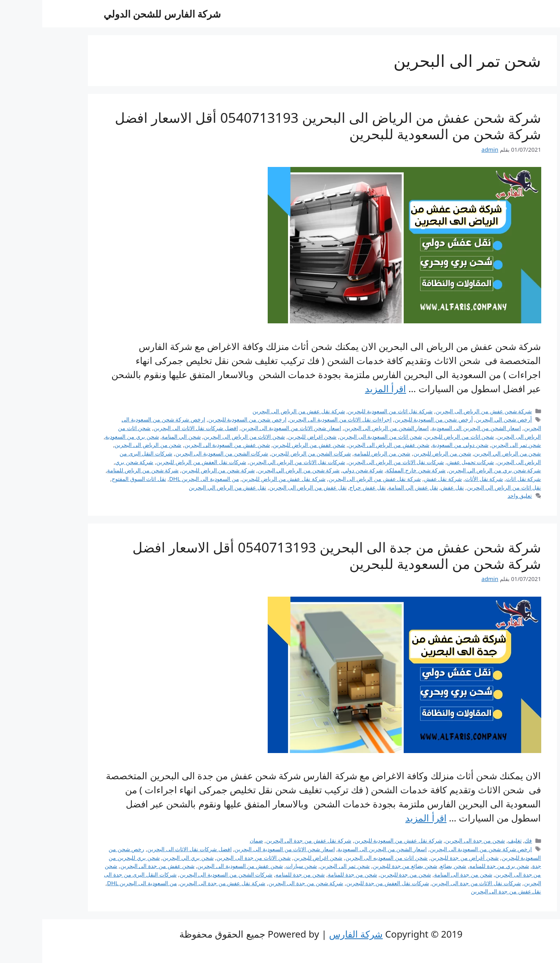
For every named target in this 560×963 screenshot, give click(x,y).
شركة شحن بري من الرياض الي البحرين (453, 470)
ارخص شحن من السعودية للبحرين (205, 419)
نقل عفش (410, 487)
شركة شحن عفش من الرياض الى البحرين (442, 411)
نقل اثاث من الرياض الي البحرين (462, 487)
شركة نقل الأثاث (442, 479)
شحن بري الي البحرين (146, 858)
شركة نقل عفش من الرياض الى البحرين (257, 411)
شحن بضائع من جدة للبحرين (363, 866)
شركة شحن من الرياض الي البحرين (257, 470)
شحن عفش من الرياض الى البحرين (347, 445)
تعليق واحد (478, 496)
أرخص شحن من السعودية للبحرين (392, 419)
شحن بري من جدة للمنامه (457, 866)
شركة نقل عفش (401, 479)
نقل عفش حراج (325, 487)
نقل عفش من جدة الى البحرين (464, 891)
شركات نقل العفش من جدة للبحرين (345, 883)
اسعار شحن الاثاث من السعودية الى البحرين (249, 428)
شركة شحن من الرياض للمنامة (101, 470)
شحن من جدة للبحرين (363, 874)
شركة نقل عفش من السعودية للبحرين (356, 840)
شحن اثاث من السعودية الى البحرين (339, 437)
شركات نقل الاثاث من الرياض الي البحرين (255, 462)
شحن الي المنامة (139, 437)
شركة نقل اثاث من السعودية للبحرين (348, 411)
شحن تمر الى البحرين (474, 445)
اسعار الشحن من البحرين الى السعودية (434, 428)
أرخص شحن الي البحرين (462, 419)
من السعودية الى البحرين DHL (162, 479)
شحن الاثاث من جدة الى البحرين (211, 858)
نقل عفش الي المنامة (371, 487)
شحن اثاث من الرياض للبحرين (417, 437)
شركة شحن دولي (321, 470)
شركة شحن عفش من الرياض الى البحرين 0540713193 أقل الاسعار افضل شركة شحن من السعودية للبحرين (286, 126)
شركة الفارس (314, 934)
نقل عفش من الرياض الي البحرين (185, 487)
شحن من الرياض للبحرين (400, 453)
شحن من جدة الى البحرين (433, 840)
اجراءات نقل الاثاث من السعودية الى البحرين (298, 419)
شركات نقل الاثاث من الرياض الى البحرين (354, 462)
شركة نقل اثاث (481, 479)
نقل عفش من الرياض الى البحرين (266, 487)
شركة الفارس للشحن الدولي (120, 14)
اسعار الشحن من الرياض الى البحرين (344, 428)
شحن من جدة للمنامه (258, 874)
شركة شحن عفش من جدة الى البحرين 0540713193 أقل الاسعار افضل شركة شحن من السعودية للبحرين (294, 555)
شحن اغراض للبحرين (270, 437)
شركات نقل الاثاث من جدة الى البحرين (434, 883)
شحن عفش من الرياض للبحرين (267, 445)
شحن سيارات (259, 866)
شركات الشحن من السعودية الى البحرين (180, 453)
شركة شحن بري (92, 462)
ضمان (214, 840)
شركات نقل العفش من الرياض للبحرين (159, 462)
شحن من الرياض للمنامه (340, 453)
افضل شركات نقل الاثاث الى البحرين (154, 428)
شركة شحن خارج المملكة (374, 470)
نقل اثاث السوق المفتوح (97, 479)
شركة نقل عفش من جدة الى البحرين (267, 840)
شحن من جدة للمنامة (310, 874)
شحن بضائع (411, 866)
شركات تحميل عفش (428, 462)
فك (486, 840)
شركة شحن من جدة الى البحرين (264, 883)
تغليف (473, 840)
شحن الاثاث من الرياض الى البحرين (202, 437)
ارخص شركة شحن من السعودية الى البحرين (439, 849)
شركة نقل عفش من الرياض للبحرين (242, 479)
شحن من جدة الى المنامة (421, 874)
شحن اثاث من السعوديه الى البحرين (344, 858)
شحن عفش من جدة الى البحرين (115, 866)
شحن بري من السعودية (90, 437)
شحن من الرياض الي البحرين (465, 453)
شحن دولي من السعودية (418, 445)
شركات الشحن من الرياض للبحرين (269, 453)
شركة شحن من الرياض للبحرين (176, 470)
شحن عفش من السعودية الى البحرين (185, 445)
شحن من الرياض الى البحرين (106, 445)
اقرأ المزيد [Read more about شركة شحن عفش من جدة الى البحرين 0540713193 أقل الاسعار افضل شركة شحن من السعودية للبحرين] (384, 818)
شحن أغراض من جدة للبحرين (422, 858)
